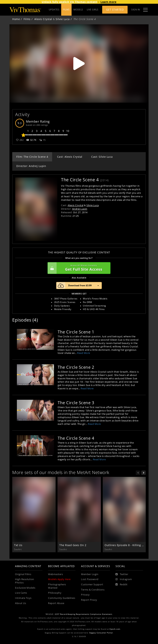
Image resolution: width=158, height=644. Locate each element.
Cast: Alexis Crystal (70, 157)
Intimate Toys (23, 598)
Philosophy (55, 593)
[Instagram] (124, 579)
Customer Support (92, 584)
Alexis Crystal (43, 19)
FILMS (66, 10)
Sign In (136, 10)
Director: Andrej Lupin (31, 166)
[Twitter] (122, 574)
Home (16, 19)
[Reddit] (122, 585)
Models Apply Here (59, 579)
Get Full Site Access (78, 268)
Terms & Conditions (93, 590)
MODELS (78, 10)
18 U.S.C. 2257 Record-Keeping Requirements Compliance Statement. (79, 614)
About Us (20, 603)
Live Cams (21, 593)
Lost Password (90, 579)
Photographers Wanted (57, 586)
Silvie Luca (63, 19)
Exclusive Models (25, 588)
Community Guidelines (62, 598)
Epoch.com (115, 629)
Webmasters (55, 574)
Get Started (115, 10)
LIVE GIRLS (93, 10)
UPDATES (54, 10)
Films (27, 19)
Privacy (85, 595)
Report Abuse (56, 603)
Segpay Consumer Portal (101, 633)
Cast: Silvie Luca (102, 157)
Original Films (23, 574)
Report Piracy (89, 600)
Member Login (90, 574)
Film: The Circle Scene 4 (32, 157)
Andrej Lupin (80, 209)
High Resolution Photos (25, 581)
